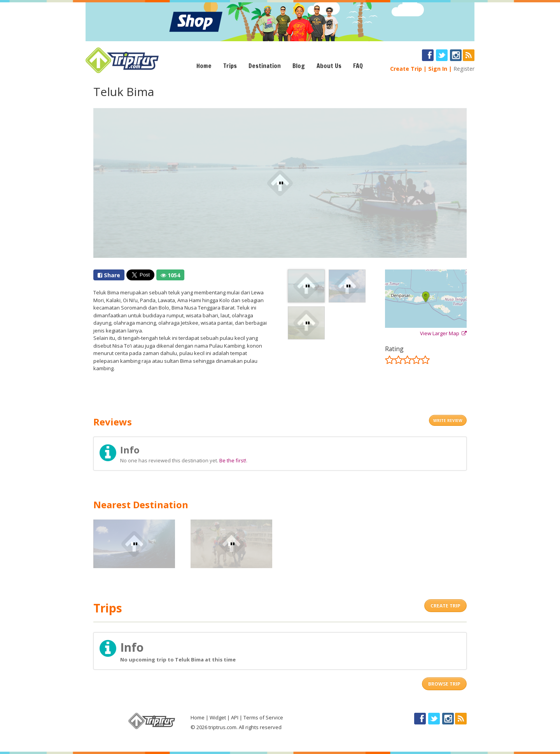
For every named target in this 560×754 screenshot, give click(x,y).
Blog (299, 66)
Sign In (438, 69)
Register (464, 69)
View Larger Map (443, 333)
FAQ (358, 66)
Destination (265, 66)
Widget (218, 717)
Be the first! (233, 460)
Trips (230, 66)
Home (204, 66)
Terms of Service (263, 717)
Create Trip (406, 69)
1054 (170, 275)
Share (109, 275)
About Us (329, 66)
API (235, 717)
